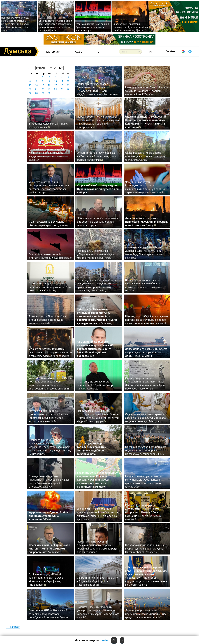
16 (49, 85)
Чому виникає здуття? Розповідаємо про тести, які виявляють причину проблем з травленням (145, 187)
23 (49, 89)
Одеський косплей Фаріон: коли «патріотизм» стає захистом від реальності (49, 548)
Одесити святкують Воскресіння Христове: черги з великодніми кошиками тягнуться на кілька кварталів (146, 122)
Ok (114, 640)
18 (62, 85)
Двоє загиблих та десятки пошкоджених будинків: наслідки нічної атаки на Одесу (147, 222)
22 (43, 89)
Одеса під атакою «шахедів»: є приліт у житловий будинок (50, 256)
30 (49, 93)
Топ (99, 52)
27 (30, 93)
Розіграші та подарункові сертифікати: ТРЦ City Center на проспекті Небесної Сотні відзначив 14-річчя (143, 512)
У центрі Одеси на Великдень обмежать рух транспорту (49, 223)
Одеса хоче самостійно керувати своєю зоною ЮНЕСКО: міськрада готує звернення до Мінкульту (145, 418)
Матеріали (53, 52)
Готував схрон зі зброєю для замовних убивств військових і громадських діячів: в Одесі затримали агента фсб (49, 416)
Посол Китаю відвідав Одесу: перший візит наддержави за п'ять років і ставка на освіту (50, 287)
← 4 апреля (13, 627)
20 (30, 89)
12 (68, 81)
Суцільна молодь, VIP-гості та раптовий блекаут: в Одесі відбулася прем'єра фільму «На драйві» (46, 579)
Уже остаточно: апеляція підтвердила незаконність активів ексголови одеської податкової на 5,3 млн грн (49, 187)
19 (68, 85)
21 (36, 89)
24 (56, 89)
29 (43, 93)
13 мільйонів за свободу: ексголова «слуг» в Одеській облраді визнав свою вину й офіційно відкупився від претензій (95, 349)
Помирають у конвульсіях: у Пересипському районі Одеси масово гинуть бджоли (96, 254)
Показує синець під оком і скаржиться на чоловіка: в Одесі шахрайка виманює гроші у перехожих (49, 481)
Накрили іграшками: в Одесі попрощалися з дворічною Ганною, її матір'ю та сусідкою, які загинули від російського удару (98, 416)
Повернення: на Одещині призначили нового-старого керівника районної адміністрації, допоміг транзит (97, 547)
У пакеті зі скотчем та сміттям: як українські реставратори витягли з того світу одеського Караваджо (50, 352)
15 (43, 85)
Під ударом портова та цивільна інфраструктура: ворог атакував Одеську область (145, 548)
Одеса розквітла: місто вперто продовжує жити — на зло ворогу (145, 156)
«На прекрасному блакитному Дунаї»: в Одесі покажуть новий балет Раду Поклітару (144, 253)
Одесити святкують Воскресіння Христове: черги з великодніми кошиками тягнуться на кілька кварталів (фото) (55, 25)
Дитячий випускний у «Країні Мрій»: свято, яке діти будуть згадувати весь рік (46, 155)
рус (151, 51)
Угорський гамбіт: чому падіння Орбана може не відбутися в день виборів (92, 27)
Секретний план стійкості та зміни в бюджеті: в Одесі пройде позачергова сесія (97, 581)
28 (36, 93)
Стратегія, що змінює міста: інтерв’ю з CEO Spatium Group (95, 385)
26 (68, 89)
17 (56, 85)
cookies (104, 640)
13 (30, 85)
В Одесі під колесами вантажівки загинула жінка (49, 125)
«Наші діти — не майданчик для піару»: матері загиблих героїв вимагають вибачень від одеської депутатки (98, 514)
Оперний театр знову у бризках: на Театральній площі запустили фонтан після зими (96, 156)
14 (36, 85)
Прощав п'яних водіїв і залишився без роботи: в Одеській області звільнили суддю (98, 222)
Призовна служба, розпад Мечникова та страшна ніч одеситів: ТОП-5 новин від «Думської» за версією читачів (15, 24)
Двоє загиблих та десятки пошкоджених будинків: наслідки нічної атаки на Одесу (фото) (130, 27)
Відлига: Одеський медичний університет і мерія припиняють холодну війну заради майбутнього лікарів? (98, 612)
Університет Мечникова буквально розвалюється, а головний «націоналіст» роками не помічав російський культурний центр (97, 316)
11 (62, 81)
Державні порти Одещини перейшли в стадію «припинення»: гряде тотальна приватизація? (146, 614)
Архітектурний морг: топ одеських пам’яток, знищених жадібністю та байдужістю (92, 449)
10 (56, 81)
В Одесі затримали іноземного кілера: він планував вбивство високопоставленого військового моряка (145, 285)
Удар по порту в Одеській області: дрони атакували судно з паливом (50, 516)
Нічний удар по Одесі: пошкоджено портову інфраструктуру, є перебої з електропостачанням (146, 320)
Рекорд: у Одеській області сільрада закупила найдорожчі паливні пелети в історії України (147, 91)
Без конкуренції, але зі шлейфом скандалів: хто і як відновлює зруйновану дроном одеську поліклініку (97, 285)
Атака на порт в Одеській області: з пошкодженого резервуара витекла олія (49, 320)
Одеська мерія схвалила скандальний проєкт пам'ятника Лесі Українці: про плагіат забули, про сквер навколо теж (145, 383)
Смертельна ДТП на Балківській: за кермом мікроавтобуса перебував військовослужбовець (49, 614)
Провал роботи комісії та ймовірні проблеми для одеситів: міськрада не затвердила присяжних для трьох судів (98, 122)
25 (62, 89)
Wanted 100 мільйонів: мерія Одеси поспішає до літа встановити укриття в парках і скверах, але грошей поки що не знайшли (50, 383)
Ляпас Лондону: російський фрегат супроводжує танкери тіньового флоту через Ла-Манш (146, 352)
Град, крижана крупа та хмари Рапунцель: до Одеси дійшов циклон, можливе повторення (143, 481)
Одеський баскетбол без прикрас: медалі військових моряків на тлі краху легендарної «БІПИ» (146, 450)
